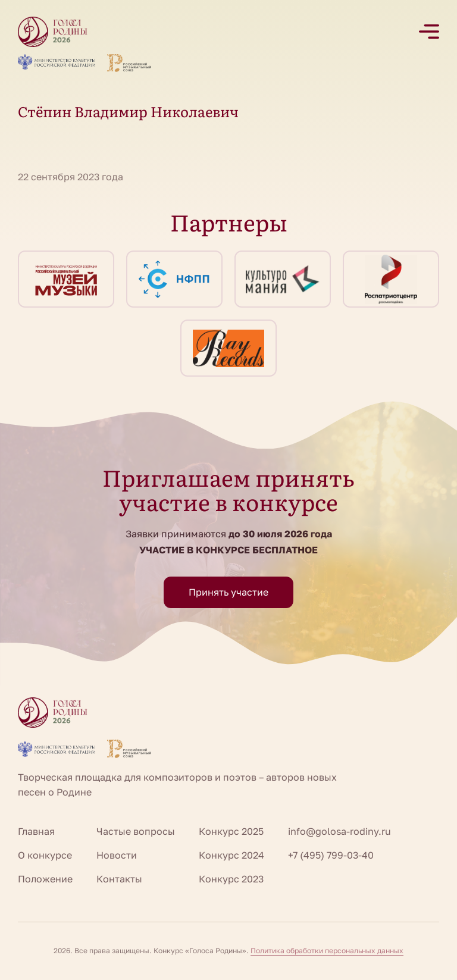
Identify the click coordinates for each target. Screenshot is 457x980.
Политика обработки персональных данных (327, 951)
